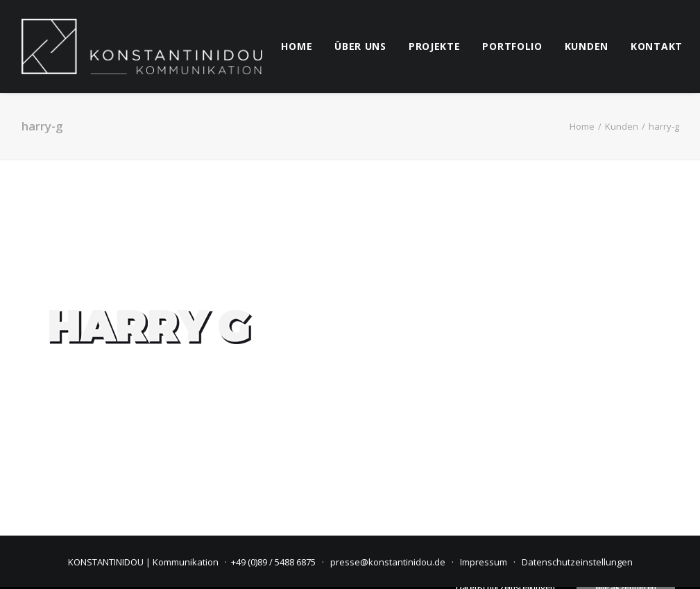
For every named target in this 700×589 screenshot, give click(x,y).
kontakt (657, 46)
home (297, 46)
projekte (435, 46)
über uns (360, 46)
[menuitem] (297, 46)
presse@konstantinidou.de (388, 562)
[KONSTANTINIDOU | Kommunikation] (142, 46)
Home (582, 126)
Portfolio (512, 46)
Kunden (622, 126)
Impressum (484, 562)
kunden (587, 46)
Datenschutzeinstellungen (577, 562)
